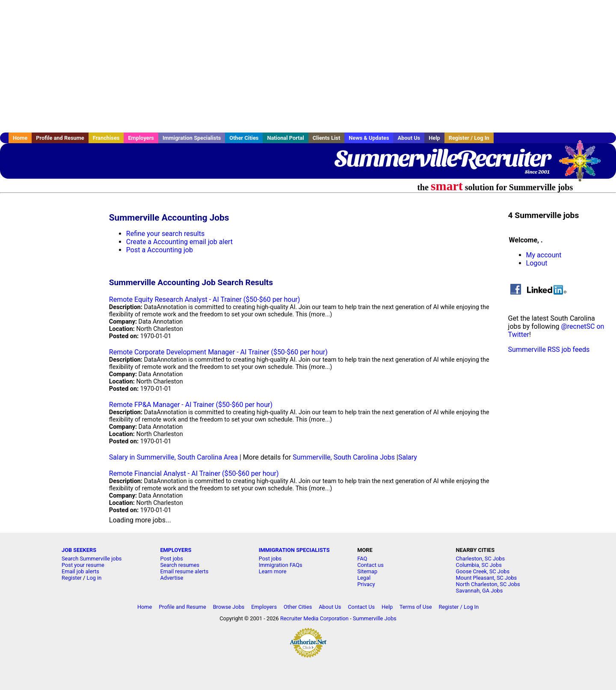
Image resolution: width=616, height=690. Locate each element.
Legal (364, 578)
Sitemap (367, 571)
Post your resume (83, 565)
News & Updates (369, 138)
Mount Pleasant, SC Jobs (487, 578)
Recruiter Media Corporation (314, 618)
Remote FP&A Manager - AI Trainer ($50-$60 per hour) (191, 405)
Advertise (172, 578)
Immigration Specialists (192, 138)
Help (434, 138)
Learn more (273, 571)
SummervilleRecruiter (442, 158)
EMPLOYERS (176, 550)
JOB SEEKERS (79, 550)
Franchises (106, 138)
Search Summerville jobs (92, 559)
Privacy (366, 584)
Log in (94, 578)
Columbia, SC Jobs (479, 565)
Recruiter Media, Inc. (584, 165)
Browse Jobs (229, 607)
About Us (409, 138)
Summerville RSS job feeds (549, 349)
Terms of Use (416, 607)
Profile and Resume (60, 138)
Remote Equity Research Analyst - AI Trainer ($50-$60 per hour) (204, 299)
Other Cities (244, 138)
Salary (408, 457)
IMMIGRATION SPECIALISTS (294, 550)
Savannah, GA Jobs (480, 591)
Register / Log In (469, 138)
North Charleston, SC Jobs (488, 584)
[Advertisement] (308, 66)
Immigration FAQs (281, 565)
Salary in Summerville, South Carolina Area (173, 457)
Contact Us (361, 607)
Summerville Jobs (375, 618)
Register (72, 578)
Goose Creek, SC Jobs (483, 571)
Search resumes (180, 565)
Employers (141, 138)
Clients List (327, 138)
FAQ (362, 559)
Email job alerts (80, 571)
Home (20, 138)
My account (544, 255)
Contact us (370, 565)
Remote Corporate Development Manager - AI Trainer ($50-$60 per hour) (218, 352)
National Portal (285, 138)
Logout (537, 263)
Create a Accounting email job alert (179, 242)
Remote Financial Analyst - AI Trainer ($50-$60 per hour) (194, 473)
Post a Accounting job (160, 250)
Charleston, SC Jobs (481, 559)
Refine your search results (165, 234)
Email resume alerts (184, 571)
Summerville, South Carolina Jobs (344, 457)
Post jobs (171, 559)
